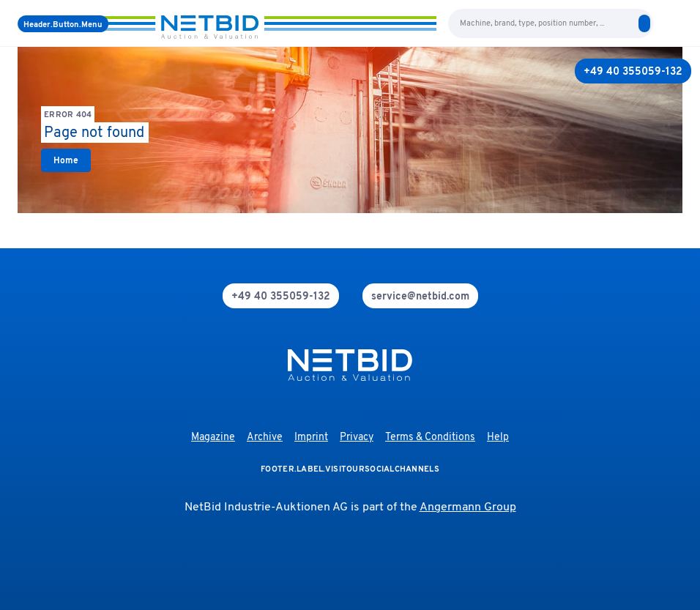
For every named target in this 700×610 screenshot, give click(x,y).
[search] (644, 23)
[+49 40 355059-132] (633, 71)
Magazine (213, 438)
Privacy (357, 438)
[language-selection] (662, 23)
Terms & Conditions (430, 438)
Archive (265, 438)
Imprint (311, 438)
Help (498, 438)
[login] (677, 23)
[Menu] (63, 24)
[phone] (281, 296)
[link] (66, 160)
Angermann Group (468, 507)
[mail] (420, 296)
